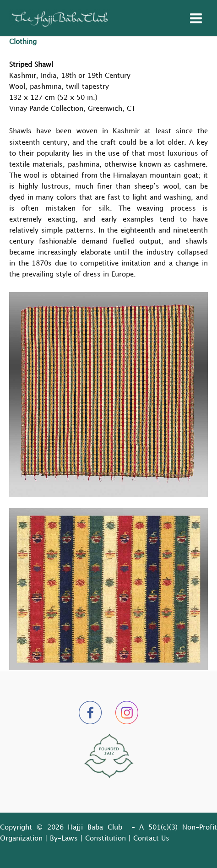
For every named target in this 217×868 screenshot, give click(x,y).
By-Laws (64, 838)
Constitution (106, 838)
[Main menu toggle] (196, 18)
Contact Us (151, 838)
